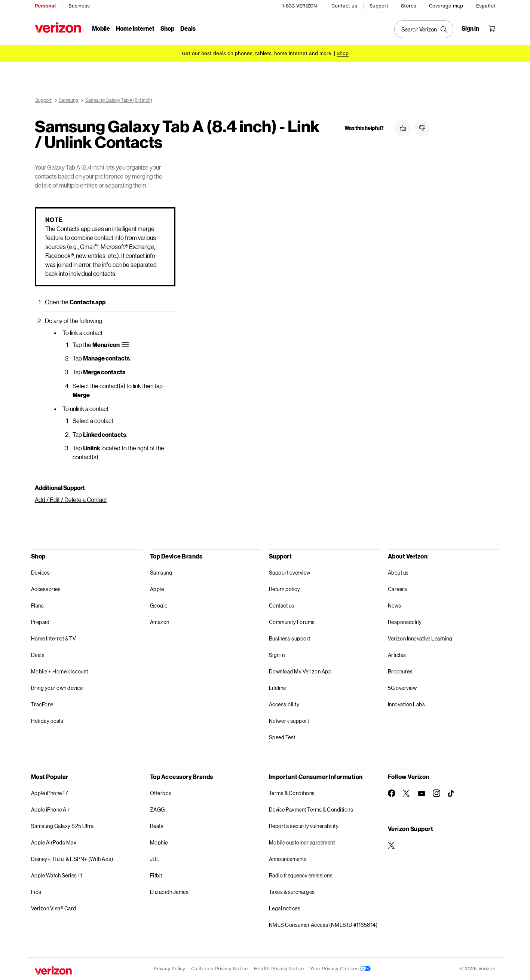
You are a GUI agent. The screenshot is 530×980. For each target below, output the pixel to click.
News (395, 605)
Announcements (288, 859)
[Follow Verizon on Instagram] (436, 793)
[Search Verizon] (424, 29)
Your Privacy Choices (340, 969)
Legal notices (285, 908)
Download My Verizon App (300, 671)
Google (159, 605)
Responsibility (405, 622)
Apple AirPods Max (54, 842)
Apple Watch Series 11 (57, 875)
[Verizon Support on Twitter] (392, 845)
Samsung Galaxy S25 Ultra (62, 826)
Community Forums (292, 622)
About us (398, 573)
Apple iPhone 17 (50, 793)
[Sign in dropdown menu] (470, 28)
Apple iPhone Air (50, 809)
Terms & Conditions (292, 793)
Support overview (290, 573)
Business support (290, 638)
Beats (157, 826)
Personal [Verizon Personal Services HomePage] (45, 6)
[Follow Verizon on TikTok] (451, 794)
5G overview (402, 688)
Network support (289, 721)
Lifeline (278, 688)
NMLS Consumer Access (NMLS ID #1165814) (323, 925)
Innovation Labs (407, 704)
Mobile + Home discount (60, 671)
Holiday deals (47, 721)
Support (379, 6)
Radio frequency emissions (301, 875)
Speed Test (282, 737)
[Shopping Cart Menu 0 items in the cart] (492, 28)
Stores (409, 6)
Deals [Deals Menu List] (188, 28)
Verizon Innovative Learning (420, 638)
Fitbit (156, 875)
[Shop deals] (343, 53)
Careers (398, 589)
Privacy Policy (169, 969)
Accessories (46, 589)
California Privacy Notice (220, 969)
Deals (38, 655)
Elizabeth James (169, 892)
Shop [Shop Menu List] (167, 28)
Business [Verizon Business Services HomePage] (79, 6)
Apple (157, 589)
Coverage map (446, 6)
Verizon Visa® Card (54, 908)
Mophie (159, 842)
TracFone (42, 704)
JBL (155, 859)
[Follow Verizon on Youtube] (422, 794)
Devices (41, 573)
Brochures (400, 671)
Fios (36, 892)
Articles (397, 655)
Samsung (161, 573)
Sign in (277, 655)
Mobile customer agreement (302, 842)
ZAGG (157, 809)
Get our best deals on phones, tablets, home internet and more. (257, 53)
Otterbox (161, 793)
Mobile (101, 28)
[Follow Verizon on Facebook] (392, 793)
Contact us (344, 6)
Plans (38, 605)
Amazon (160, 622)
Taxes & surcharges (292, 892)
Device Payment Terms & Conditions (311, 809)
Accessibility (284, 704)
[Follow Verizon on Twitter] (407, 793)
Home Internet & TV (54, 638)
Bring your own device (57, 688)
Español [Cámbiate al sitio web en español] (485, 6)
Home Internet (135, 28)
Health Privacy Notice (279, 969)
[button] (403, 128)
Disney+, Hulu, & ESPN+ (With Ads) (72, 859)
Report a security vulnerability (304, 826)
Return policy (285, 589)
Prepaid (40, 622)
